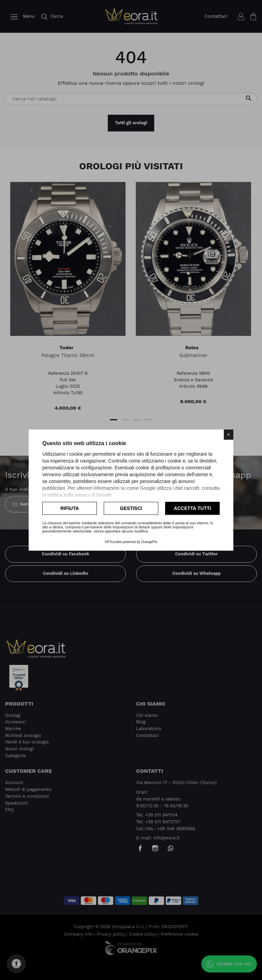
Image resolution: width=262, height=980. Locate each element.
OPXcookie (113, 542)
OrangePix (149, 542)
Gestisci (131, 508)
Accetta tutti (193, 508)
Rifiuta (70, 508)
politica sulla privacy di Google (79, 495)
